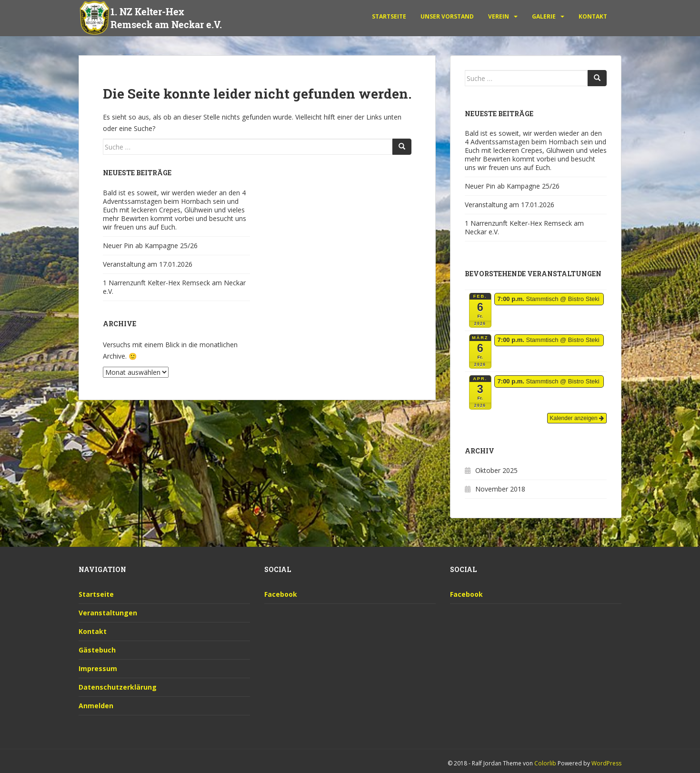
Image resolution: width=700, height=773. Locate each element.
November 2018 (500, 489)
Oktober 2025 (496, 470)
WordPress (606, 763)
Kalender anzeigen (577, 418)
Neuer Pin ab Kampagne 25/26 (150, 246)
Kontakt (593, 16)
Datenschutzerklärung (118, 687)
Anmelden (96, 706)
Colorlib (545, 763)
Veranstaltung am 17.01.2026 (148, 264)
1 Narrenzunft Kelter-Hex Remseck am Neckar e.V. (174, 287)
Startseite (389, 16)
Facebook (281, 594)
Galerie (544, 16)
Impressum (98, 668)
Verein (499, 16)
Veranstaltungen (108, 613)
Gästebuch (97, 650)
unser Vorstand (447, 16)
